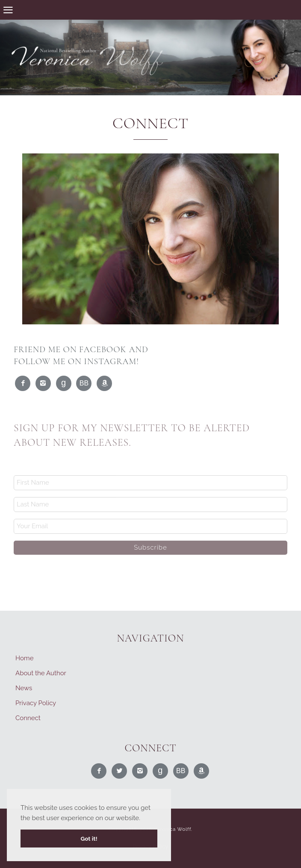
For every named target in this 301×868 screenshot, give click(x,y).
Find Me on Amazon (105, 384)
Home (24, 658)
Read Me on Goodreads (64, 384)
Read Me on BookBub (84, 384)
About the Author (41, 673)
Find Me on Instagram (44, 384)
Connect (28, 718)
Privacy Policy (36, 703)
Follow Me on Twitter (120, 771)
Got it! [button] (89, 839)
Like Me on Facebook (23, 384)
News (24, 688)
